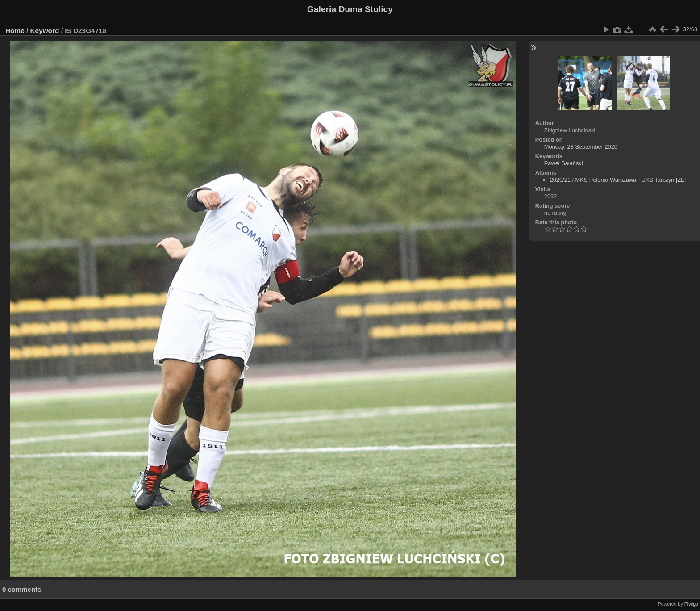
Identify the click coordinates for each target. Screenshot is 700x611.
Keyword (45, 31)
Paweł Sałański (564, 163)
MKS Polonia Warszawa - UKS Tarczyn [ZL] (631, 180)
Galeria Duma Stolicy (350, 9)
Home (15, 31)
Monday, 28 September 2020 (581, 147)
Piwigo (691, 604)
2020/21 (560, 180)
